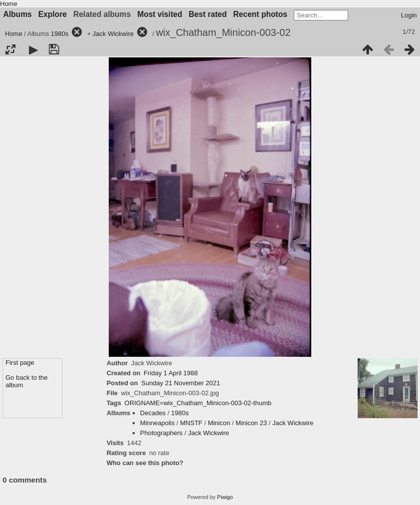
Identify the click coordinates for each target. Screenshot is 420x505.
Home (9, 4)
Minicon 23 (251, 423)
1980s (60, 34)
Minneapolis (157, 423)
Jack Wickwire (113, 34)
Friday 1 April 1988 (171, 373)
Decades (153, 413)
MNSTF (191, 423)
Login (409, 15)
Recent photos (260, 14)
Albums (18, 14)
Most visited (160, 14)
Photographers (161, 433)
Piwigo (225, 497)
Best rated (208, 14)
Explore (53, 14)
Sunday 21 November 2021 (181, 383)
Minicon (219, 423)
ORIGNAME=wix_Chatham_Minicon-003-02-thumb (198, 403)
